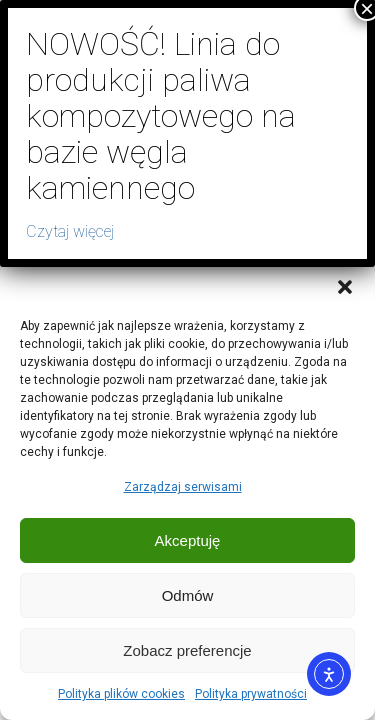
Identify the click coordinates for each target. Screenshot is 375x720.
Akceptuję (188, 540)
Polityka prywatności (251, 694)
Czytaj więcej (70, 231)
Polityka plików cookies (121, 694)
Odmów (188, 595)
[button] (345, 287)
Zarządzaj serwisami (183, 487)
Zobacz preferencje (187, 650)
